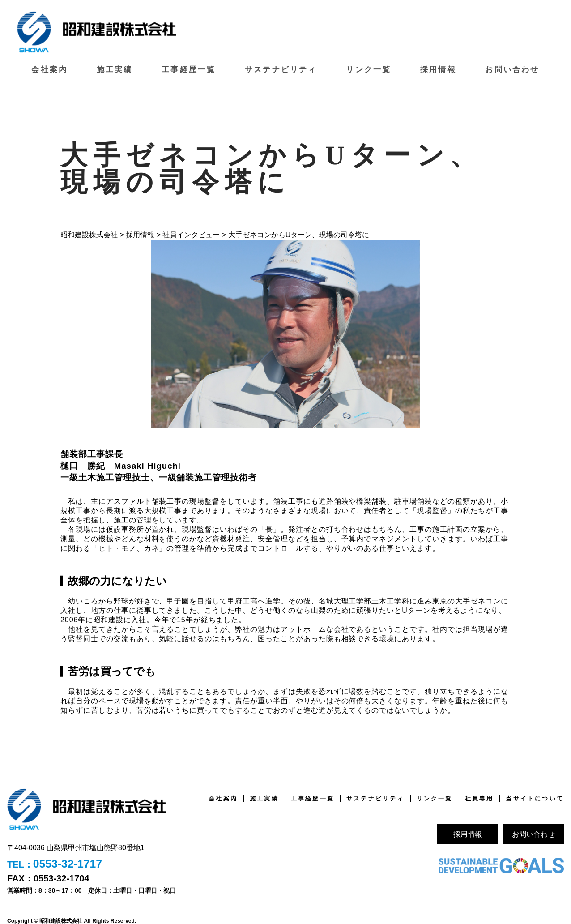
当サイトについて (533, 797)
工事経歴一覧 (190, 68)
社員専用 (475, 797)
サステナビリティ (281, 68)
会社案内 (50, 68)
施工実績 (116, 68)
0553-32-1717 (69, 863)
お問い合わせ (513, 68)
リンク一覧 (368, 68)
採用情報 (438, 68)
